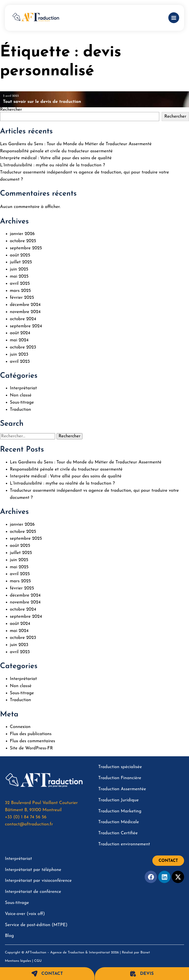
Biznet (145, 953)
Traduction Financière (120, 778)
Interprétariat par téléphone (33, 870)
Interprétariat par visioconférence (38, 881)
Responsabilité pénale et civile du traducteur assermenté (56, 151)
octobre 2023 (23, 347)
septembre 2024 (26, 326)
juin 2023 (19, 355)
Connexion (20, 727)
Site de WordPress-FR (31, 748)
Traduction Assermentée (122, 789)
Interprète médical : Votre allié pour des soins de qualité (56, 158)
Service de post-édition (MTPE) (36, 925)
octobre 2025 (23, 241)
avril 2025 (20, 284)
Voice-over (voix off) (25, 914)
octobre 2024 (23, 319)
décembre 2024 (25, 305)
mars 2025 (20, 291)
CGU (38, 961)
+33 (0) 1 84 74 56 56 (26, 817)
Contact (47, 974)
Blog (9, 936)
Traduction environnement (124, 844)
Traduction (20, 410)
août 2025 (20, 255)
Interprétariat (23, 388)
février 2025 (22, 298)
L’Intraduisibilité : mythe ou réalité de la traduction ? (52, 165)
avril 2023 (20, 362)
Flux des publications (31, 734)
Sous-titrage (22, 403)
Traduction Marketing (120, 811)
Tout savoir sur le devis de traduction (42, 102)
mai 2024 (19, 340)
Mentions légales (18, 961)
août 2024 (20, 333)
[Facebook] (151, 877)
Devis (142, 974)
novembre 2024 (25, 312)
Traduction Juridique (118, 800)
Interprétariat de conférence (33, 892)
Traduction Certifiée (118, 833)
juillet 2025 (21, 262)
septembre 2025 (26, 248)
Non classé (21, 395)
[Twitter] (178, 877)
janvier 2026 (22, 234)
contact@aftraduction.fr (29, 824)
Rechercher (11, 110)
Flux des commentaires (32, 741)
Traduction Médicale (119, 822)
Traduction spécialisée (120, 767)
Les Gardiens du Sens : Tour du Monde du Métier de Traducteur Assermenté (76, 144)
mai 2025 (19, 277)
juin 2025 (19, 269)
